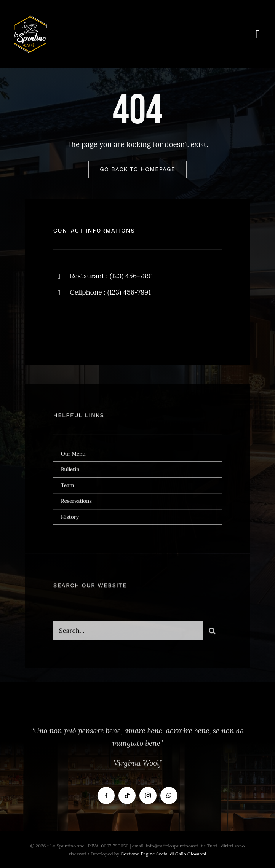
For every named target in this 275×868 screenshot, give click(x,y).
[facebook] (62, 323)
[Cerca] (212, 633)
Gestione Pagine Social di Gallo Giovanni (163, 854)
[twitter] (83, 323)
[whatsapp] (169, 796)
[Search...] (128, 633)
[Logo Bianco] (30, 19)
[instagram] (104, 323)
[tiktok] (127, 796)
